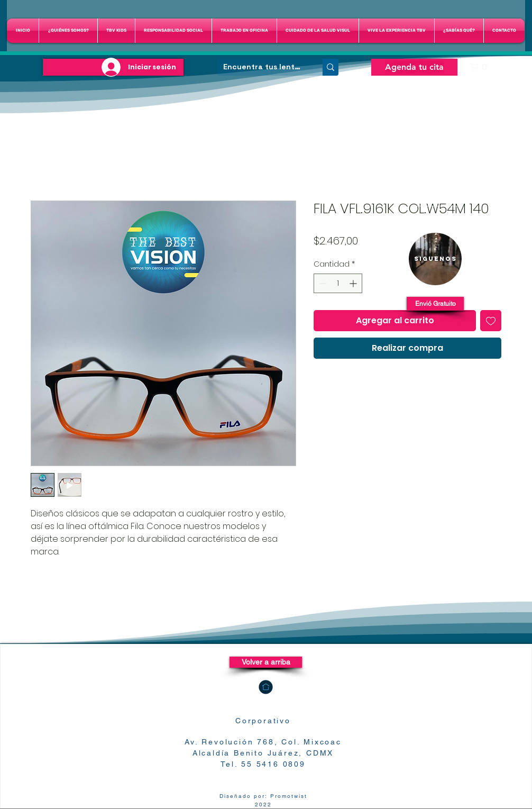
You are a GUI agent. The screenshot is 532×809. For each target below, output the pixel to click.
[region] (435, 259)
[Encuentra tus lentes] (262, 67)
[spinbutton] (338, 283)
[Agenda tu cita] (414, 67)
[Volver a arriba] (266, 662)
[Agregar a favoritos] (491, 321)
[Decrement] (322, 283)
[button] (318, 31)
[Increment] (354, 283)
